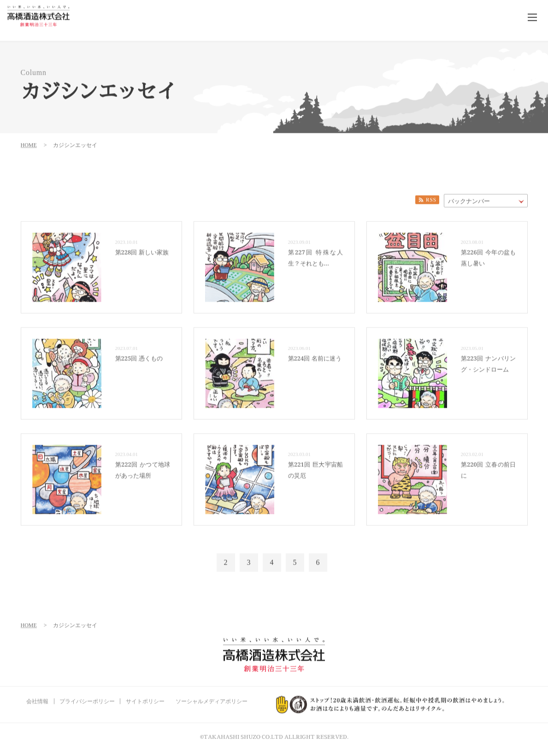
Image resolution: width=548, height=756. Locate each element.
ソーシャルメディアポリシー (212, 697)
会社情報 (37, 697)
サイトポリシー (145, 697)
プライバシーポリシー (87, 697)
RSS (427, 196)
